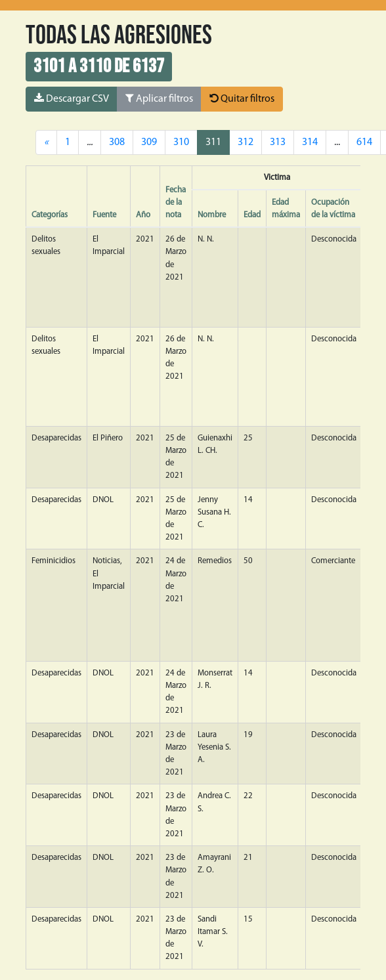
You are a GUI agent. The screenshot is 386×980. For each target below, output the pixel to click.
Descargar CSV (72, 98)
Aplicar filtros (159, 98)
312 (246, 142)
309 (149, 142)
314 (310, 142)
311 (213, 142)
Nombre (212, 215)
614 (364, 142)
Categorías (50, 215)
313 (278, 142)
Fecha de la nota (176, 202)
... (337, 142)
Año (143, 215)
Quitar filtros (242, 98)
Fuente (104, 215)
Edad (252, 215)
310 (181, 142)
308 (117, 142)
